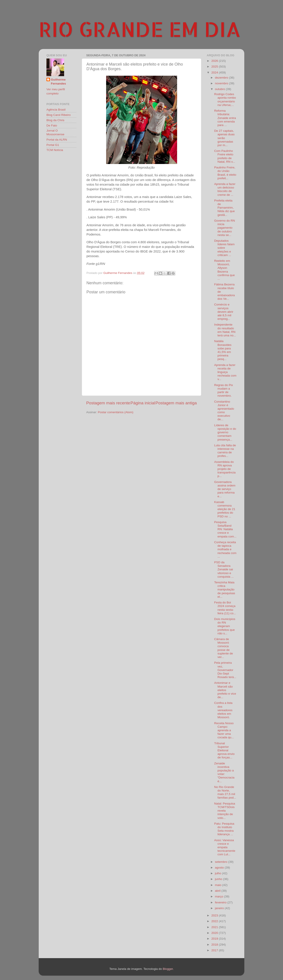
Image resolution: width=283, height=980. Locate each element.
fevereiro (221, 902)
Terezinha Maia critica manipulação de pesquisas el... (225, 590)
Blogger (168, 969)
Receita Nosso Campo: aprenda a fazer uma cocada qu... (224, 730)
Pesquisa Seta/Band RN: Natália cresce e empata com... (225, 529)
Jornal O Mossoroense (55, 132)
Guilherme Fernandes (58, 82)
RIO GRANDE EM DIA (140, 29)
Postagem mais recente (108, 403)
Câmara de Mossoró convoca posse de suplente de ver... (224, 648)
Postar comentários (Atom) (116, 412)
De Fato (52, 125)
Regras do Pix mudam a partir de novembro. (224, 390)
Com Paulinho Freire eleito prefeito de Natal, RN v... (225, 156)
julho (218, 873)
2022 (215, 921)
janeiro (220, 908)
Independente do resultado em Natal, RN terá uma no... (225, 330)
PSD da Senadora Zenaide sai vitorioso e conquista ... (224, 569)
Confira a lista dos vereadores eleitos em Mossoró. (223, 710)
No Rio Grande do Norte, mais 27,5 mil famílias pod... (225, 792)
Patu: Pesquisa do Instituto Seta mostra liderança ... (224, 829)
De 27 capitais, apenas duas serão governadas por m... (224, 138)
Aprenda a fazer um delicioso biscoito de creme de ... (225, 189)
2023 (215, 915)
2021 (215, 927)
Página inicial (143, 403)
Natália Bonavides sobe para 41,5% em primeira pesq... (223, 350)
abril (218, 891)
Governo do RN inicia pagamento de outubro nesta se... (225, 228)
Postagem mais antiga (176, 403)
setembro (222, 862)
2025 (215, 67)
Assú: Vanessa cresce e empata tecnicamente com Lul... (225, 847)
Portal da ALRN (57, 140)
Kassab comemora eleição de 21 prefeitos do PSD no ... (225, 509)
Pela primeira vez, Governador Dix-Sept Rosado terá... (225, 670)
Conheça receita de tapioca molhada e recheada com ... (225, 549)
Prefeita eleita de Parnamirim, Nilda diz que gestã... (225, 208)
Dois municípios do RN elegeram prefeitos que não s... (225, 626)
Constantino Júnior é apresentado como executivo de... (224, 411)
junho (219, 879)
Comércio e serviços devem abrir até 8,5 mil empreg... (224, 312)
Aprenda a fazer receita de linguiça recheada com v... (225, 372)
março (219, 896)
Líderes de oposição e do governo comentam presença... (225, 432)
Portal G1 (53, 145)
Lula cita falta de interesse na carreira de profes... (225, 451)
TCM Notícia (55, 150)
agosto (220, 868)
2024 (215, 73)
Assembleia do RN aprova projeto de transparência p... (225, 469)
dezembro (222, 78)
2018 (215, 945)
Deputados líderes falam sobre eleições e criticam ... (224, 248)
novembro (222, 83)
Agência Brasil (56, 110)
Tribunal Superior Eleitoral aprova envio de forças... (224, 750)
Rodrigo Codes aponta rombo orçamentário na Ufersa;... (225, 100)
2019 (215, 939)
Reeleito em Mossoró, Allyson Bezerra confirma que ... (225, 270)
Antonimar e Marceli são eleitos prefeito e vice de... (225, 690)
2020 (215, 933)
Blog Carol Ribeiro (59, 115)
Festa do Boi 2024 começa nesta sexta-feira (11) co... (225, 608)
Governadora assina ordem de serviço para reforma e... (225, 489)
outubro (220, 89)
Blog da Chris (55, 120)
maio (219, 885)
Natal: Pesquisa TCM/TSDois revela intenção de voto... (225, 811)
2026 (215, 61)
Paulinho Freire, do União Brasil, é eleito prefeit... (225, 173)
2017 (215, 950)
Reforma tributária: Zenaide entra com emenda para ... (225, 118)
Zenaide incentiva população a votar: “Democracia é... (224, 772)
